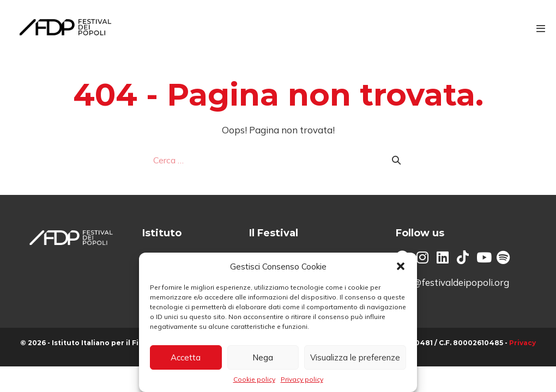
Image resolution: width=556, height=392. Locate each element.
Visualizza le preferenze (355, 357)
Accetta (186, 357)
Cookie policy (254, 379)
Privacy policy (302, 379)
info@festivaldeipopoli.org (452, 282)
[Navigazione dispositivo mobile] (541, 28)
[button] (401, 266)
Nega (263, 357)
